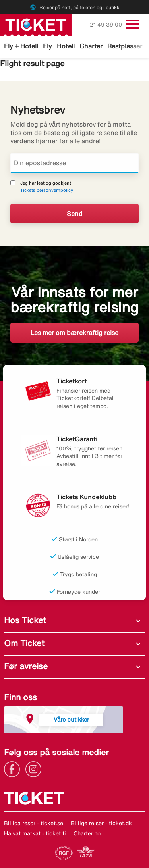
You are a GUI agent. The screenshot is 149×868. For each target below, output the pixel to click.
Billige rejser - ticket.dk (101, 823)
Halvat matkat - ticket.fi (35, 833)
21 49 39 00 (107, 25)
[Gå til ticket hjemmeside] (36, 24)
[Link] (14, 768)
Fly (47, 46)
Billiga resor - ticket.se (34, 823)
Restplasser (125, 46)
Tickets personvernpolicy (47, 190)
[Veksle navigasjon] (133, 24)
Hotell (66, 46)
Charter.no (87, 833)
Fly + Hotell (21, 46)
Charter (91, 46)
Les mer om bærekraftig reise (74, 333)
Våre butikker (71, 719)
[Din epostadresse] (74, 163)
